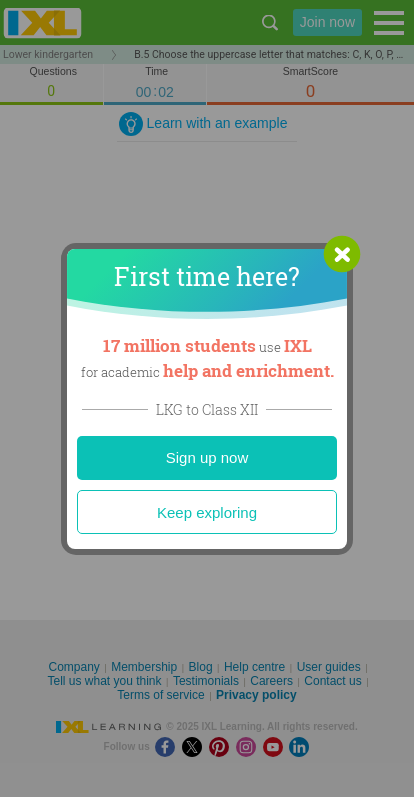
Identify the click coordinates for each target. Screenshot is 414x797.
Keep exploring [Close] (207, 512)
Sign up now (207, 457)
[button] (342, 254)
